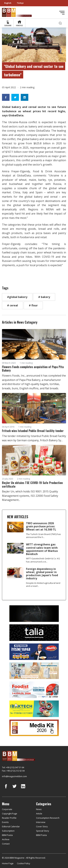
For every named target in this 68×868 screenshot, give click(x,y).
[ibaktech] (34, 708)
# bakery (44, 297)
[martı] (34, 670)
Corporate (7, 809)
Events (5, 822)
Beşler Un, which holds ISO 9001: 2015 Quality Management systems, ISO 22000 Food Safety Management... (30, 496)
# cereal (13, 305)
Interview (41, 822)
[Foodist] (34, 689)
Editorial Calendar (11, 826)
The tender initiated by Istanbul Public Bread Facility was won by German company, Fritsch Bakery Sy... (34, 438)
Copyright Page (10, 814)
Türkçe (20, 3)
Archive (6, 839)
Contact (6, 844)
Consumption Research (48, 818)
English (8, 3)
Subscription (8, 831)
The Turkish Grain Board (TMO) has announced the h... (43, 536)
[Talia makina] (34, 632)
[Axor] (34, 613)
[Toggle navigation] (62, 13)
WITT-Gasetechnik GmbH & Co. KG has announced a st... (43, 560)
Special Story (43, 831)
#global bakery (17, 297)
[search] (60, 23)
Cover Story (42, 826)
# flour (33, 305)
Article (39, 814)
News (39, 809)
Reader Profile (9, 818)
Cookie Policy (24, 863)
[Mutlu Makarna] (34, 651)
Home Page (8, 863)
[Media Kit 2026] (34, 727)
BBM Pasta (7, 835)
